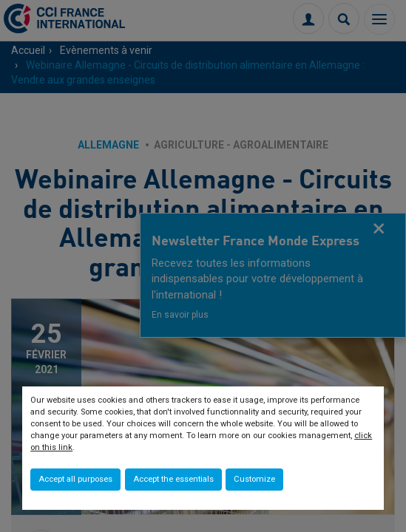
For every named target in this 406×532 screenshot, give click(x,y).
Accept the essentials (173, 479)
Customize (254, 479)
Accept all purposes (75, 479)
